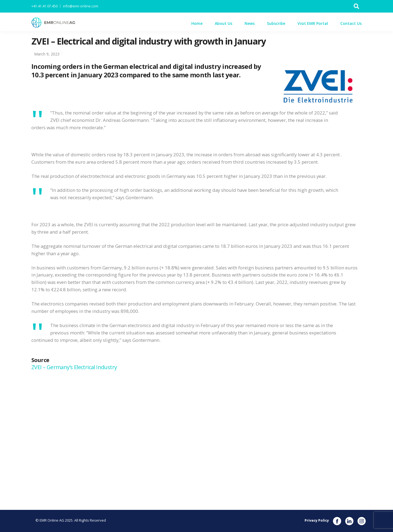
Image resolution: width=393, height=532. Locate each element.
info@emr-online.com (81, 6)
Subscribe (276, 23)
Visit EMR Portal (313, 23)
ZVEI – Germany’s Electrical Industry (75, 367)
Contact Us (351, 23)
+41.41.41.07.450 (44, 6)
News (250, 23)
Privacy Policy (317, 520)
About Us (224, 23)
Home (197, 23)
